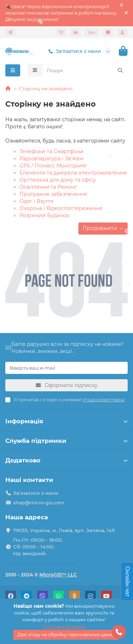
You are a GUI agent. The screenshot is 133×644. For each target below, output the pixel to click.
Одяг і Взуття (36, 201)
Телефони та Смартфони (52, 151)
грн (92, 32)
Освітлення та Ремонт (48, 187)
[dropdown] (11, 32)
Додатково (66, 460)
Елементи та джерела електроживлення (73, 173)
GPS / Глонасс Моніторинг (53, 166)
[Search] (85, 70)
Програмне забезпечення (53, 194)
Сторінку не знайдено (46, 88)
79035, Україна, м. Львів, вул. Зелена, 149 (64, 530)
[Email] (66, 368)
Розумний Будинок (45, 215)
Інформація (66, 421)
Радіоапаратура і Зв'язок (52, 159)
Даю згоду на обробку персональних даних (66, 635)
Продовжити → (103, 228)
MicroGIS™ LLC (58, 575)
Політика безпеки (64, 626)
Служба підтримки (66, 441)
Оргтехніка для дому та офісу (58, 180)
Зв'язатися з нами (73, 51)
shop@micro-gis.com (39, 503)
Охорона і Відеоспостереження (61, 208)
